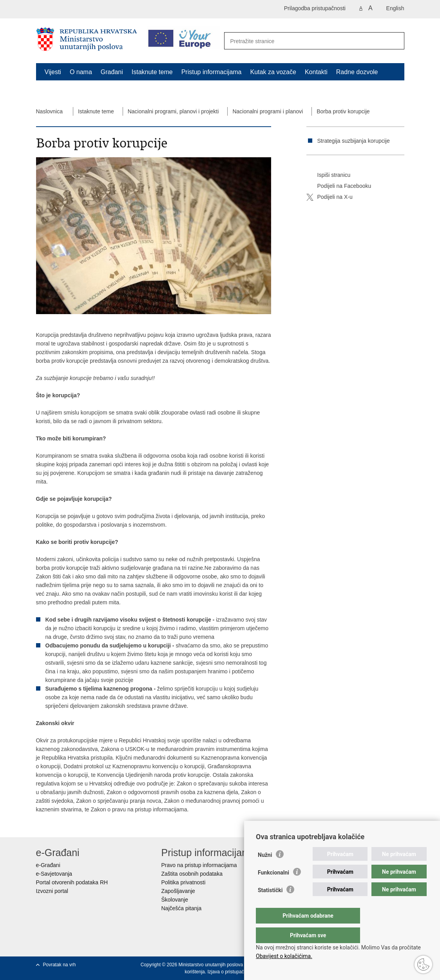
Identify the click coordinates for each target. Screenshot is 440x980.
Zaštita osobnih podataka (192, 874)
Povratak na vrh (60, 965)
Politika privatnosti (184, 882)
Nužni (265, 871)
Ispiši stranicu (329, 175)
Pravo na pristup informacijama (199, 865)
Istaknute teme (152, 72)
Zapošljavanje (178, 891)
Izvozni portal (52, 891)
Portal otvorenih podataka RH (72, 882)
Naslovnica (49, 111)
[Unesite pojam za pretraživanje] (306, 41)
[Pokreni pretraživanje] (394, 41)
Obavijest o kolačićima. (284, 956)
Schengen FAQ (66, 90)
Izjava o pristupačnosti (231, 972)
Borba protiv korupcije (343, 111)
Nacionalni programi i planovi (268, 111)
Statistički (270, 906)
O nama (81, 72)
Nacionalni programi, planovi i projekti (173, 111)
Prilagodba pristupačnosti (315, 8)
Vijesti (53, 72)
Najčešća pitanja (182, 908)
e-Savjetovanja (54, 874)
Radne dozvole (357, 72)
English (395, 8)
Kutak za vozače (273, 72)
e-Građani (48, 865)
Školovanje (175, 900)
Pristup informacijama (212, 72)
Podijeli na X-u (330, 197)
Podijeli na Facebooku (339, 186)
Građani (112, 72)
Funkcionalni (273, 888)
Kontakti (316, 72)
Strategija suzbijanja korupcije (354, 141)
